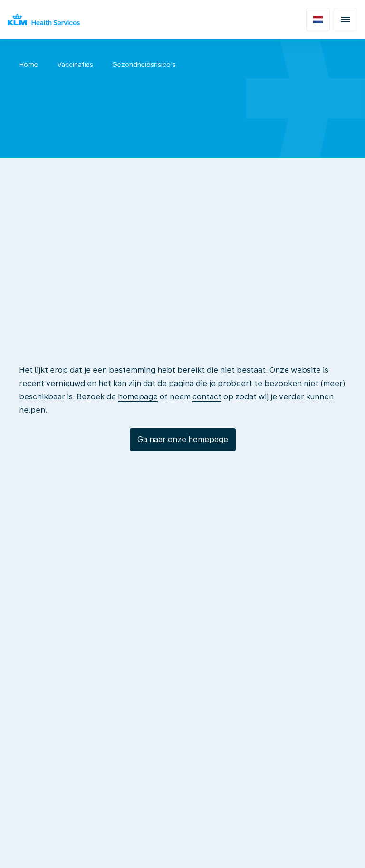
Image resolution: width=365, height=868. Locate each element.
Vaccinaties (75, 65)
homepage (138, 397)
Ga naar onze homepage (183, 439)
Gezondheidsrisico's (144, 65)
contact (207, 397)
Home (29, 65)
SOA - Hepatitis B (224, 65)
